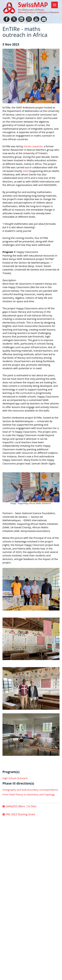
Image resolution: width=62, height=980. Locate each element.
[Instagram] (29, 19)
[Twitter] (14, 19)
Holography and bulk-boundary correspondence (30, 790)
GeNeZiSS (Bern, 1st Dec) (21, 806)
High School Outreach (15, 778)
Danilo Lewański (33, 146)
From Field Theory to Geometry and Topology (29, 794)
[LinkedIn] (21, 19)
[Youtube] (36, 19)
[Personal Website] (44, 19)
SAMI (26, 171)
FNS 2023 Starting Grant (20, 815)
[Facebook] (7, 19)
